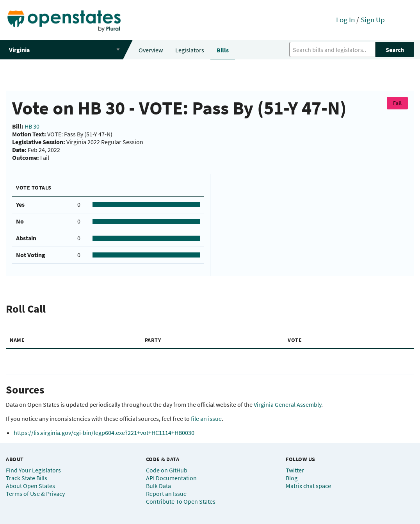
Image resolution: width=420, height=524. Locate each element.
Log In (345, 20)
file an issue (206, 418)
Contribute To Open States (181, 501)
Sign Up (373, 20)
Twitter (295, 470)
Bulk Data (158, 486)
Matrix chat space (308, 486)
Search (395, 50)
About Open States (30, 486)
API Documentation (171, 478)
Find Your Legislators (33, 470)
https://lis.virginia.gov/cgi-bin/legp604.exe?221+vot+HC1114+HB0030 (104, 433)
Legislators (190, 50)
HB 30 (32, 126)
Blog (292, 478)
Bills (223, 50)
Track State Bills (27, 478)
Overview (151, 50)
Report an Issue (166, 494)
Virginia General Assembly (287, 404)
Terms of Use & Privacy (35, 494)
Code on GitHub (167, 470)
